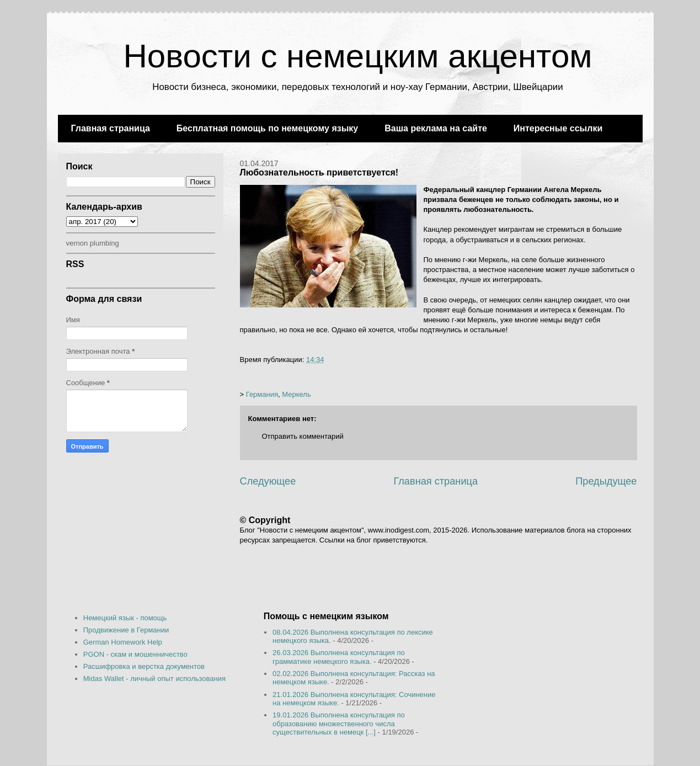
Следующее (268, 481)
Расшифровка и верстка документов (144, 666)
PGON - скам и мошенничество (135, 654)
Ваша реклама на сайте (436, 128)
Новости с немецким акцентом (357, 56)
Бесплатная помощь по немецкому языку (267, 128)
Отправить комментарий (303, 436)
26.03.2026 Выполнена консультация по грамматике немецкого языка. (339, 657)
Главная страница (111, 128)
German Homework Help (123, 642)
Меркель (296, 394)
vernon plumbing (93, 243)
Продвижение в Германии (126, 630)
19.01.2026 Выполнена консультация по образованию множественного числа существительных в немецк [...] (339, 724)
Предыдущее (606, 481)
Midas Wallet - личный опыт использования (154, 679)
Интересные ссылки (558, 128)
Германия (262, 394)
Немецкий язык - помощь (125, 618)
